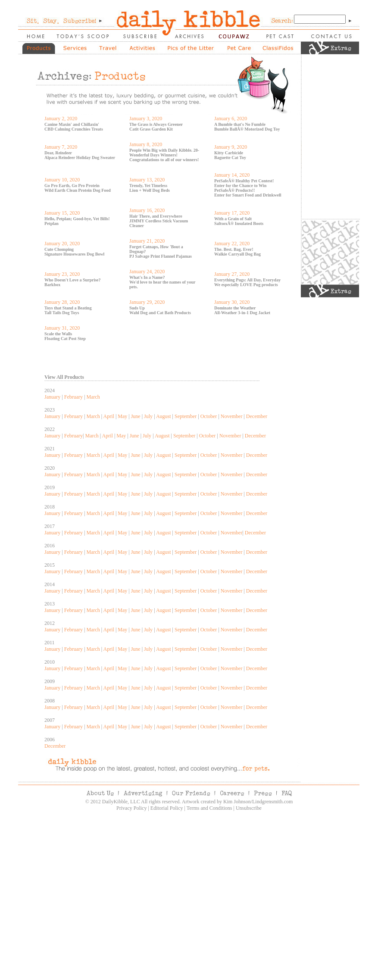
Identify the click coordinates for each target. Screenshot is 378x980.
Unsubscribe (249, 808)
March (93, 397)
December (257, 416)
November (232, 416)
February (73, 397)
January (52, 397)
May (122, 416)
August (164, 416)
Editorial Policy (167, 808)
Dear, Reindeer (58, 153)
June (136, 416)
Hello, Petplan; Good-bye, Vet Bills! (77, 219)
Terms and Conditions (209, 808)
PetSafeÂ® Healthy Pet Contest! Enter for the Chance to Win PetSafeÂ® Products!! (244, 186)
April (109, 416)
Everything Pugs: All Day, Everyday (247, 280)
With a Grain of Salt (233, 219)
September (186, 416)
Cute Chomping (59, 249)
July (148, 416)
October (209, 416)
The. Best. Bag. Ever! (234, 249)
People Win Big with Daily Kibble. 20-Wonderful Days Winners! (164, 153)
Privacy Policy (131, 808)
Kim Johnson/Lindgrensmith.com (258, 802)
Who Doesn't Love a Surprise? (73, 280)
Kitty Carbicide (229, 153)
